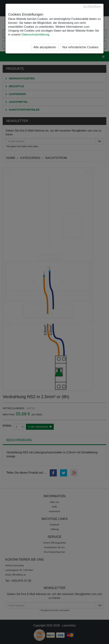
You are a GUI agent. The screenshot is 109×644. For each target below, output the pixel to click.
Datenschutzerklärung (36, 35)
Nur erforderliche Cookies (80, 47)
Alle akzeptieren (45, 47)
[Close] (92, 6)
